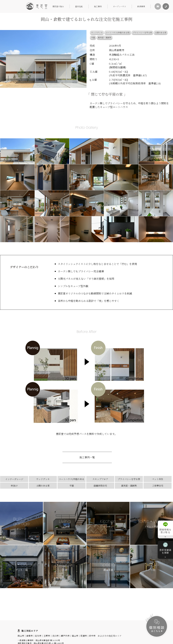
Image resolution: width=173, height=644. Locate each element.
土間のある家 (161, 32)
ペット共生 (158, 479)
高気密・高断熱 (105, 37)
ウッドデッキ (97, 32)
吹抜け (14, 486)
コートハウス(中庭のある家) (118, 32)
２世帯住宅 (158, 486)
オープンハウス (119, 6)
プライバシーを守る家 (142, 32)
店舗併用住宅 (100, 486)
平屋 (93, 37)
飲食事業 (141, 6)
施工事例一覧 (87, 457)
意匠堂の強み (58, 6)
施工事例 (98, 6)
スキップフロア (100, 479)
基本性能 (79, 6)
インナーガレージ (14, 479)
